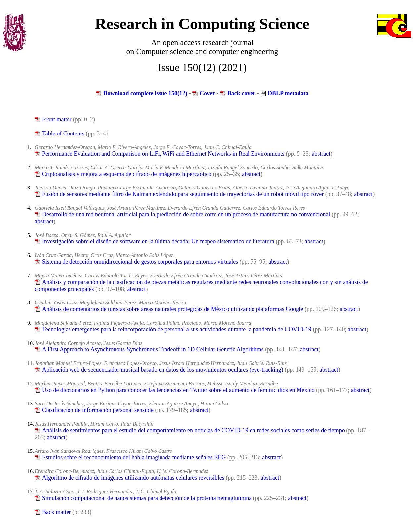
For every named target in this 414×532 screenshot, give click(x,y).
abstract (321, 154)
